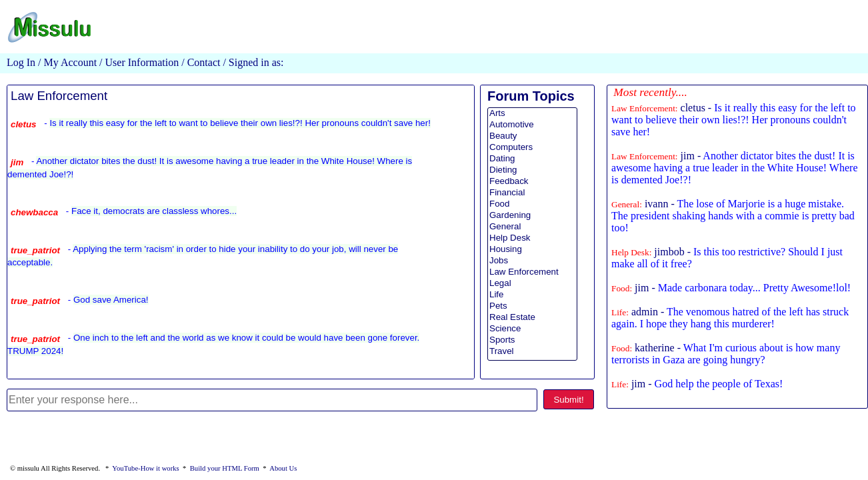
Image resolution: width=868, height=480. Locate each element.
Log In (21, 62)
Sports (532, 340)
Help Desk (532, 238)
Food (532, 204)
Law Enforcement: (645, 108)
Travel (532, 352)
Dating (532, 159)
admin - (730, 318)
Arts (532, 114)
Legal (532, 284)
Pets (532, 306)
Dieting (532, 170)
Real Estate (532, 318)
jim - (734, 168)
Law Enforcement (59, 96)
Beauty (532, 136)
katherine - (726, 354)
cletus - (734, 120)
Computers (532, 148)
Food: (622, 288)
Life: (620, 312)
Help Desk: (631, 252)
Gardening (532, 216)
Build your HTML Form (225, 468)
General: (627, 204)
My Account (71, 62)
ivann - (733, 216)
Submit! (568, 400)
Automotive (532, 125)
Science (532, 329)
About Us (283, 468)
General (532, 227)
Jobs (532, 261)
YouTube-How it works (145, 468)
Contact (204, 62)
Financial (532, 193)
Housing (532, 250)
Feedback (532, 182)
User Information (141, 62)
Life (532, 295)
